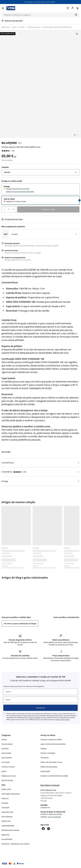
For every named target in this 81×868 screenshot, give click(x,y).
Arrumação (6, 762)
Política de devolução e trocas (51, 762)
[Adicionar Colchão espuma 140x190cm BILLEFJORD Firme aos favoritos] (77, 34)
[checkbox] (4, 714)
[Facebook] (43, 829)
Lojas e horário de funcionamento (53, 744)
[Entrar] (73, 8)
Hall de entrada (7, 780)
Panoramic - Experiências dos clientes (16, 844)
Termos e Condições (34, 718)
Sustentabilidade (8, 826)
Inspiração (5, 807)
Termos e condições (48, 753)
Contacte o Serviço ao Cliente (51, 739)
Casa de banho (7, 744)
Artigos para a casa (9, 776)
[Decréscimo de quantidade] (4, 209)
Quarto (4, 739)
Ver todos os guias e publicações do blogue (20, 624)
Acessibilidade (7, 839)
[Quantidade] (9, 209)
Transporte (45, 758)
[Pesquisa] (76, 15)
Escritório (5, 749)
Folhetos (44, 749)
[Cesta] (77, 8)
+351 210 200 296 (54, 817)
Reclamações (45, 771)
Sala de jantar (7, 758)
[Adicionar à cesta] (48, 209)
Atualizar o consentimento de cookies (54, 776)
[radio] (40, 189)
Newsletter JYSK (7, 812)
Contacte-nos (45, 807)
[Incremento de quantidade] (13, 209)
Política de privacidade (49, 767)
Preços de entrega (7, 160)
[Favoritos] (68, 8)
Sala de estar (6, 753)
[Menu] (3, 8)
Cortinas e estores (8, 767)
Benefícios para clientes (10, 830)
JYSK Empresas (7, 817)
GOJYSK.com (6, 821)
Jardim (4, 771)
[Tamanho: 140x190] (40, 172)
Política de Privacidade (63, 720)
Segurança (5, 835)
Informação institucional (11, 794)
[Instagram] (48, 829)
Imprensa (5, 798)
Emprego (5, 803)
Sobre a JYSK (6, 789)
